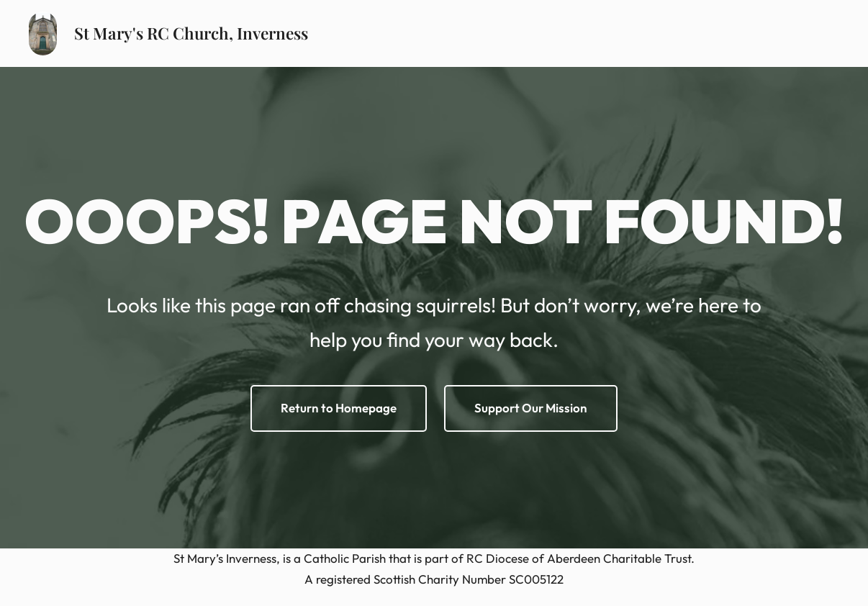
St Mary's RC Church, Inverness (191, 33)
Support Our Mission (531, 408)
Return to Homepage (339, 408)
